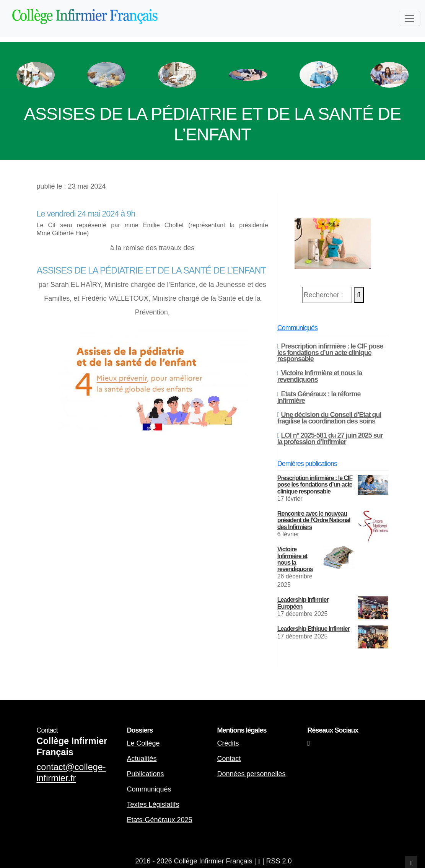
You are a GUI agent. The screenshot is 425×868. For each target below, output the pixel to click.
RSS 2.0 (279, 861)
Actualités (142, 759)
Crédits (228, 743)
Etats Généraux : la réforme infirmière (319, 397)
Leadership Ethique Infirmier (313, 629)
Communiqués (297, 328)
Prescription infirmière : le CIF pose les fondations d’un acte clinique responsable (330, 353)
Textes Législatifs (153, 804)
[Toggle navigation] (410, 18)
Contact (229, 759)
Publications (146, 774)
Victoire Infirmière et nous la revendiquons (320, 376)
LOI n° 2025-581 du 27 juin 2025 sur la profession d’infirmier (330, 439)
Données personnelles (252, 774)
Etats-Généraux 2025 (160, 820)
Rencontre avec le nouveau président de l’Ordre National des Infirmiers (314, 520)
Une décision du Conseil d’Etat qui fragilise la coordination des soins (329, 418)
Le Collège (143, 743)
